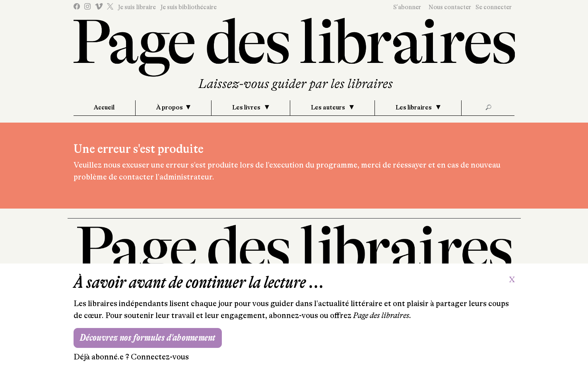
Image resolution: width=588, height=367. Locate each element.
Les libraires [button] (414, 107)
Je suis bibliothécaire (188, 7)
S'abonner (407, 7)
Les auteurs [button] (329, 107)
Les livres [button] (247, 107)
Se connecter (494, 7)
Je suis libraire (137, 7)
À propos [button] (170, 107)
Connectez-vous (160, 357)
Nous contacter (450, 7)
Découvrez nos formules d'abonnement (148, 338)
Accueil (104, 107)
